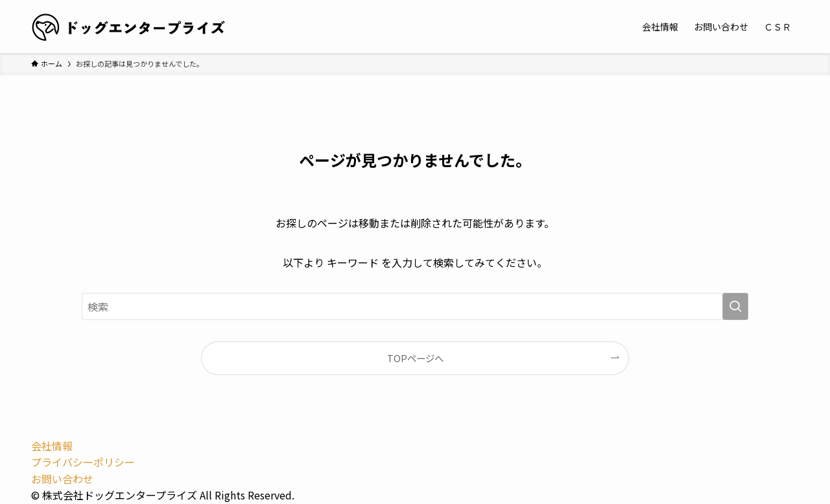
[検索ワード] (415, 306)
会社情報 (52, 446)
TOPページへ (415, 358)
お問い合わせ (62, 479)
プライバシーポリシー (83, 462)
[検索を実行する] (735, 306)
